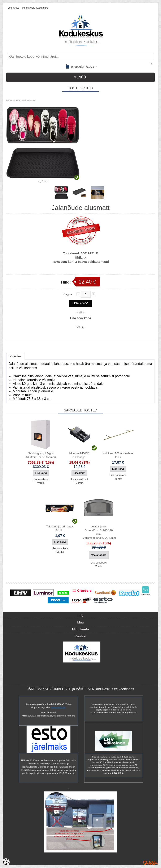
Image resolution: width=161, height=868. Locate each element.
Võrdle (81, 328)
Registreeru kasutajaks (35, 8)
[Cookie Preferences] (6, 862)
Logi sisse (14, 8)
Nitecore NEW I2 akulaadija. (80, 455)
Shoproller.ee (151, 863)
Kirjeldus (16, 356)
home (9, 100)
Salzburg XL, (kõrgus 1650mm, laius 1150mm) (41, 455)
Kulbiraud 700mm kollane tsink (118, 455)
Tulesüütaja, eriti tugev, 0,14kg (60, 528)
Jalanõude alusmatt (25, 100)
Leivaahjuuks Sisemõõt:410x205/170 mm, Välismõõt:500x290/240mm (99, 532)
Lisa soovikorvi (80, 318)
